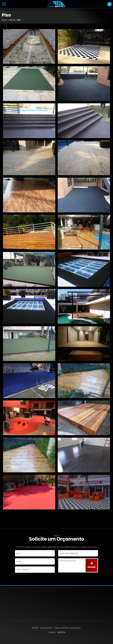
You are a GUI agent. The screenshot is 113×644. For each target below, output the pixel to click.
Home (4, 20)
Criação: (52, 632)
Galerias (12, 20)
